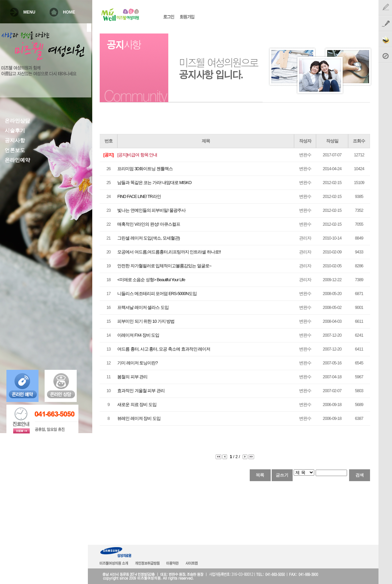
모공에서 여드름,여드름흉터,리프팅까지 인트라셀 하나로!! (169, 252)
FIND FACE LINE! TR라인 (139, 196)
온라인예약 (17, 160)
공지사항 (15, 140)
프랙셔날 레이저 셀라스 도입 (143, 307)
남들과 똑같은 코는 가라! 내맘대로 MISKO (154, 183)
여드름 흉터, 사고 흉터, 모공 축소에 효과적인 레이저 (164, 349)
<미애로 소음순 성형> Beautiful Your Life (151, 280)
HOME (69, 12)
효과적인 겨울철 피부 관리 (141, 391)
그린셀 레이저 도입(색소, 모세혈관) (149, 238)
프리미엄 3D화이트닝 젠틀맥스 (145, 169)
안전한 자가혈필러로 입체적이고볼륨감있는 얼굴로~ (164, 266)
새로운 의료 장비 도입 (137, 405)
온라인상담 (17, 121)
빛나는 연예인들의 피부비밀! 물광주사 (151, 210)
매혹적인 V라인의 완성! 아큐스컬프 (149, 224)
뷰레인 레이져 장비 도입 (139, 418)
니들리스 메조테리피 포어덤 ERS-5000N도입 (157, 294)
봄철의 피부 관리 (132, 377)
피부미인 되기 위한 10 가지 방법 (146, 321)
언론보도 (15, 150)
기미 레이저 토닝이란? (137, 363)
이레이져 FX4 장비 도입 (138, 335)
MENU (29, 12)
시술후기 (15, 131)
